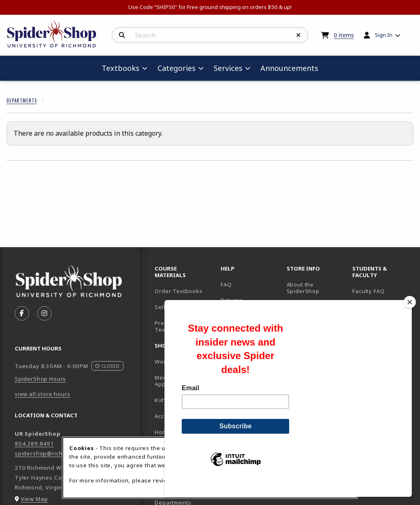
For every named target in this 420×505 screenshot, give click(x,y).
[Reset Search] (299, 35)
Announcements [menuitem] (289, 68)
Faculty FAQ (368, 291)
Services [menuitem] (228, 68)
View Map (34, 499)
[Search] (122, 35)
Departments (22, 100)
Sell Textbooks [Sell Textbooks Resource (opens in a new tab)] (176, 307)
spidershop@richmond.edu (53, 453)
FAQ (226, 284)
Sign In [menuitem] (384, 35)
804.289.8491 (34, 444)
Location (299, 307)
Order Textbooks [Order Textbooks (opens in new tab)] (178, 291)
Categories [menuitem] (177, 68)
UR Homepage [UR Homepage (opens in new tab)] (372, 307)
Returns (232, 300)
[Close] (410, 316)
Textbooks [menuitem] (121, 68)
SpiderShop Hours (40, 379)
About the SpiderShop (303, 288)
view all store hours (43, 394)
